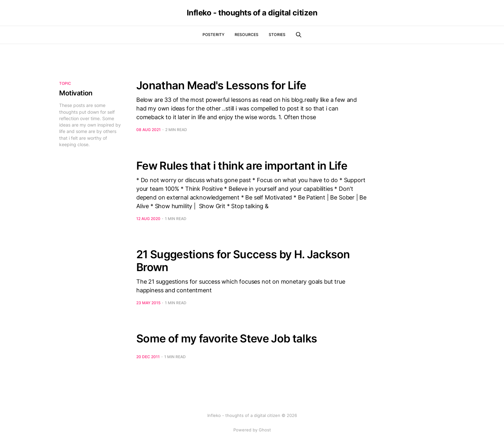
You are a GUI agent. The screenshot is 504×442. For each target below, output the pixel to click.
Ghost (265, 430)
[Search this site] (299, 35)
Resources (247, 35)
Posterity (213, 35)
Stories (277, 35)
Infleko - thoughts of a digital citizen (252, 13)
